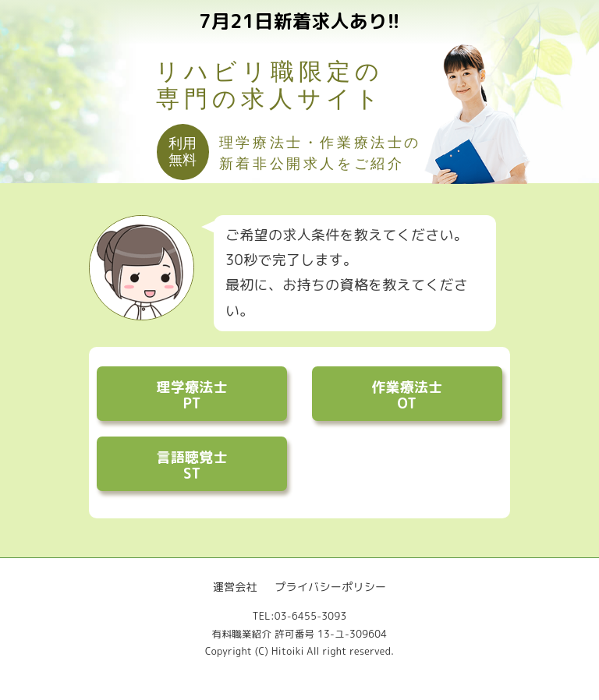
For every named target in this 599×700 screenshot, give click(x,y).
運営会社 (235, 587)
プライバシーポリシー (330, 587)
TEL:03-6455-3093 (299, 616)
